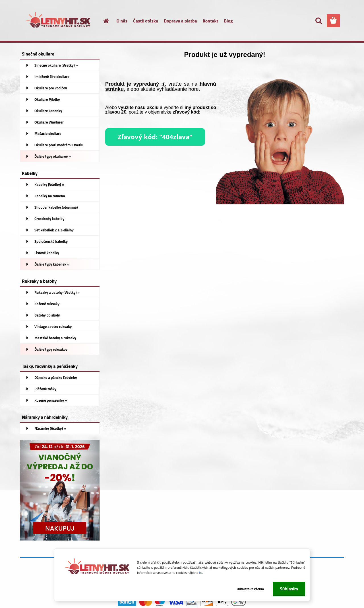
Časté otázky (146, 21)
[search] (318, 21)
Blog (228, 21)
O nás (122, 21)
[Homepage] (103, 21)
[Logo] (59, 21)
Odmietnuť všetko (250, 589)
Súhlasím (289, 589)
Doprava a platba (180, 21)
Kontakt (211, 21)
